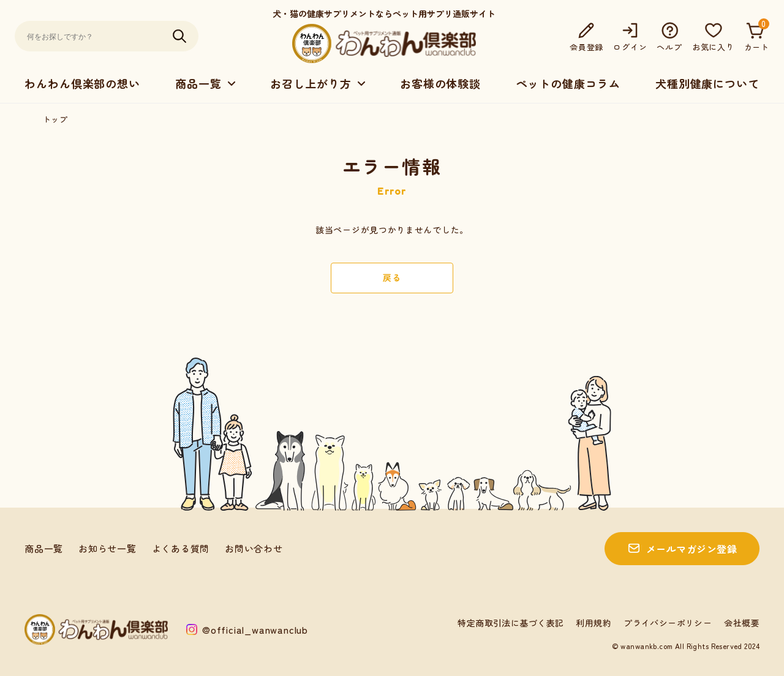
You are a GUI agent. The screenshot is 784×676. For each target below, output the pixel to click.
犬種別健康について (707, 83)
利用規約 (594, 623)
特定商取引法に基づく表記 (511, 623)
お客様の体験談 (440, 83)
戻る (392, 277)
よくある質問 (181, 548)
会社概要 (742, 623)
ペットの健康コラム (568, 83)
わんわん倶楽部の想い (82, 83)
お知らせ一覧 (107, 548)
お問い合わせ (254, 548)
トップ (55, 119)
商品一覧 (44, 548)
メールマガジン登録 (692, 549)
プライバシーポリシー (668, 623)
